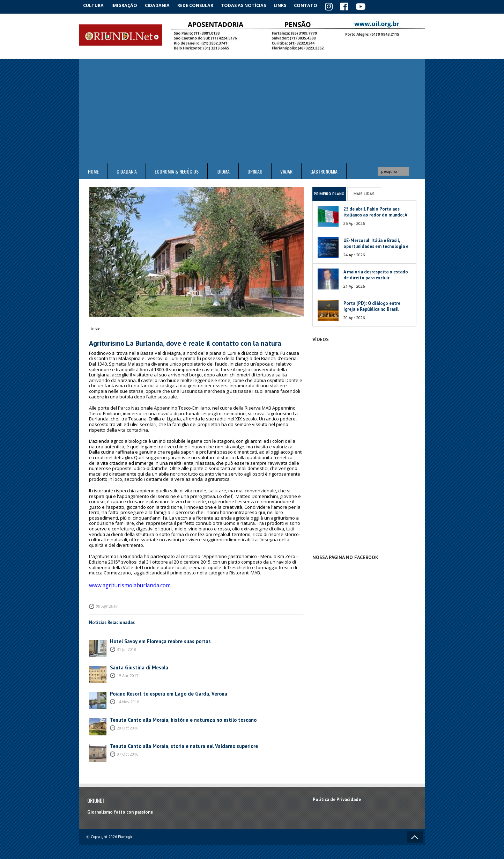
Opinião (255, 170)
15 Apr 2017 (128, 672)
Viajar (286, 170)
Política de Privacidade (337, 796)
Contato (315, 5)
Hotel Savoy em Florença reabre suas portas (155, 638)
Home (93, 170)
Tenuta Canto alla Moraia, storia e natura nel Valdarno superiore (176, 743)
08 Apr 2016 (106, 603)
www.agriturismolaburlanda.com (124, 583)
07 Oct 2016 (128, 750)
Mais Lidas (364, 192)
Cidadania (162, 5)
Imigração (128, 5)
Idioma (223, 170)
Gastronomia (324, 170)
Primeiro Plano (329, 192)
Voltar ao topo (415, 834)
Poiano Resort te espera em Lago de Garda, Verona (162, 690)
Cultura (95, 5)
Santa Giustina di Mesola (136, 664)
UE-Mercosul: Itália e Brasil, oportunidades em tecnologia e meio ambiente (376, 245)
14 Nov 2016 (128, 698)
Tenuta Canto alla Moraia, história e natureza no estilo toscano (175, 716)
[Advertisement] (252, 110)
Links (287, 5)
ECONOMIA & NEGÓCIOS (177, 170)
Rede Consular (201, 5)
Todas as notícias (250, 5)
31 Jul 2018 (127, 645)
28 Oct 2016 (128, 724)
